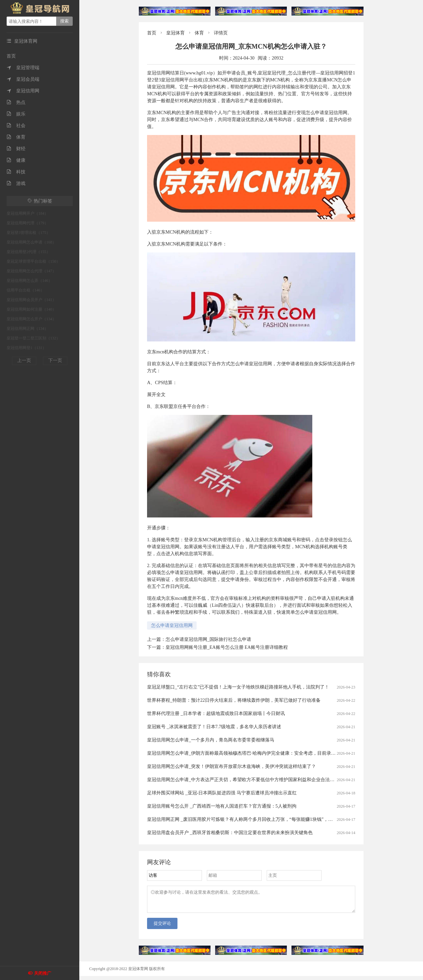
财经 (16, 149)
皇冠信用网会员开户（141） (31, 300)
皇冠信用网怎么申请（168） (31, 242)
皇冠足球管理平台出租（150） (33, 261)
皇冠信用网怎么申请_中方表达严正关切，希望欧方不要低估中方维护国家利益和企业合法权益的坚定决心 (255, 780)
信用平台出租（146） (25, 290)
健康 (16, 160)
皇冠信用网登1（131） (26, 348)
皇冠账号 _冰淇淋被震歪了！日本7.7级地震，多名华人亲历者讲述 (214, 727)
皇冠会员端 (23, 79)
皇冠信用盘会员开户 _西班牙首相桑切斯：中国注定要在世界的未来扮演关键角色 (230, 833)
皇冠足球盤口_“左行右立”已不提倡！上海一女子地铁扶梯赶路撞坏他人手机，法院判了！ (238, 687)
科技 (16, 172)
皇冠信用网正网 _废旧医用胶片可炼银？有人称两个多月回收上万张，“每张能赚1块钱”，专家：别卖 (249, 819)
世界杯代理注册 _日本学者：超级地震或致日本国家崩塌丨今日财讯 (216, 713)
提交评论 (162, 927)
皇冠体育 (175, 33)
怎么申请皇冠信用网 (172, 625)
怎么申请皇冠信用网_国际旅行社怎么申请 (208, 639)
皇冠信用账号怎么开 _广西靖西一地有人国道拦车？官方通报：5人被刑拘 (222, 806)
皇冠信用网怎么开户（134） (31, 319)
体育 (16, 137)
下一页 (55, 360)
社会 (16, 126)
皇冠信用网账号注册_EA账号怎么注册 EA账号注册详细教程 (227, 647)
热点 (16, 102)
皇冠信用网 (23, 91)
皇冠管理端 (23, 68)
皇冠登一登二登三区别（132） (33, 338)
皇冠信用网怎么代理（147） (31, 271)
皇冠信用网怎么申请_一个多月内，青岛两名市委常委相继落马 (211, 740)
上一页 (24, 360)
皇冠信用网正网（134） (27, 329)
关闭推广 (43, 973)
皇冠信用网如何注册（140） (31, 309)
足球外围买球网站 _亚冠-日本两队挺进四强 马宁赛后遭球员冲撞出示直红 (222, 793)
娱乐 (16, 114)
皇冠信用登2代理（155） (28, 252)
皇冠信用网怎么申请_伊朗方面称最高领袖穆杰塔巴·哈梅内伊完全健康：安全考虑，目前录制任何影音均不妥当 (260, 753)
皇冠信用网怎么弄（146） (29, 281)
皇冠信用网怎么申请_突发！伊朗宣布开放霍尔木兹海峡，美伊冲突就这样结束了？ (231, 766)
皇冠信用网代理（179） (27, 223)
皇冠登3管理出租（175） (28, 233)
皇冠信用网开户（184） (27, 213)
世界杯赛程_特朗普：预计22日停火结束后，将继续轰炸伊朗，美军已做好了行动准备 (234, 700)
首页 (11, 56)
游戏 (16, 183)
